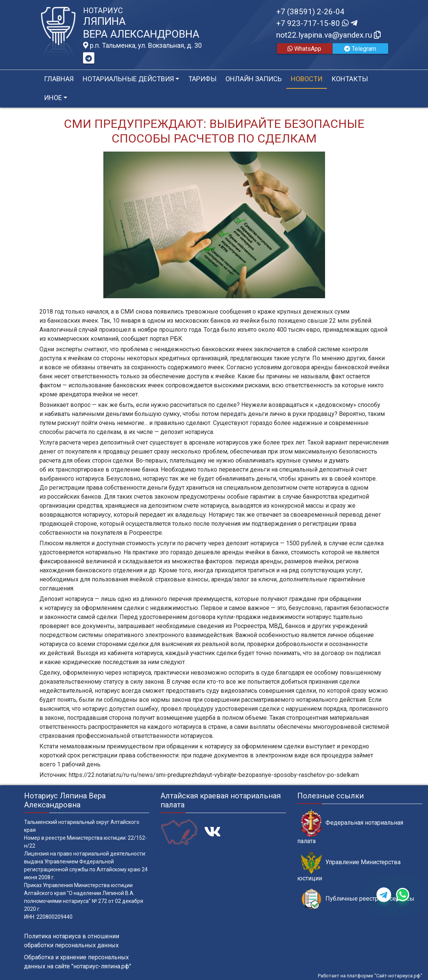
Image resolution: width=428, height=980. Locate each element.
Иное (53, 98)
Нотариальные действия (128, 79)
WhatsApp (304, 49)
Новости (307, 79)
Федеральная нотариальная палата (350, 827)
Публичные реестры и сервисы (358, 899)
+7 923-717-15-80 (317, 23)
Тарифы (202, 79)
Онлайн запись (254, 79)
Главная (59, 79)
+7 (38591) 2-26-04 (310, 12)
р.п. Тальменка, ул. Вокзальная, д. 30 (142, 46)
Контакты (350, 79)
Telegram (360, 49)
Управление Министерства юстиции (349, 866)
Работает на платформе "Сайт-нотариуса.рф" (370, 976)
